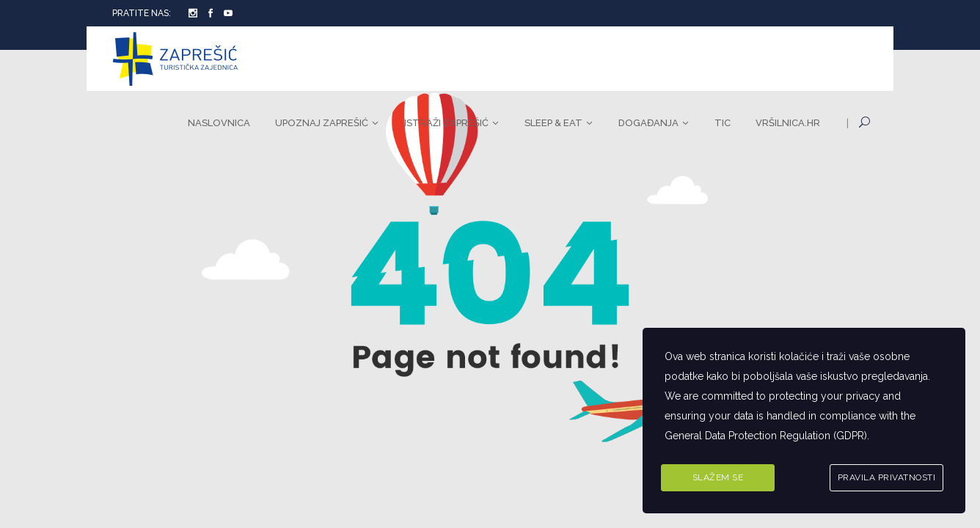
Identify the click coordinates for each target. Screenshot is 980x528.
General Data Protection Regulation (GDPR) (766, 436)
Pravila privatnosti (887, 477)
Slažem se (718, 477)
